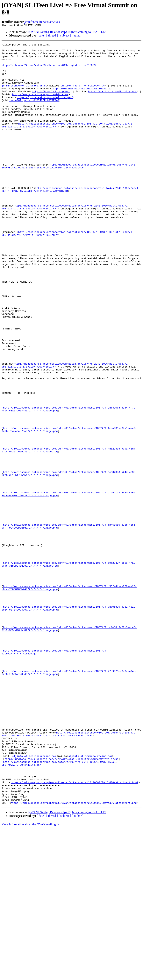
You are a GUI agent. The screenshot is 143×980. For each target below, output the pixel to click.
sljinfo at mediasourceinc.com (34, 899)
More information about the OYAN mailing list (31, 977)
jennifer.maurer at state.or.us (42, 22)
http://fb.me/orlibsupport (51, 101)
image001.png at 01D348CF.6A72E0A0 (34, 112)
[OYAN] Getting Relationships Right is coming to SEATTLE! (67, 32)
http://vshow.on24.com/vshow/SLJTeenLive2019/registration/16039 (49, 70)
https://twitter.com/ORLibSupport (112, 101)
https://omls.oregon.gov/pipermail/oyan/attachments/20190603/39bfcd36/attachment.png (74, 955)
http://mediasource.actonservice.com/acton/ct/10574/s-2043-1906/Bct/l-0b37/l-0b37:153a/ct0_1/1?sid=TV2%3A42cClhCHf (69, 191)
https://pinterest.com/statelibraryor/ (45, 108)
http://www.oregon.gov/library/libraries (81, 98)
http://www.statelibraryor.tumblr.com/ (40, 105)
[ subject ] (65, 35)
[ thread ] (52, 35)
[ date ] (41, 35)
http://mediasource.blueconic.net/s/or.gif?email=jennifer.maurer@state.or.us (62, 902)
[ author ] (78, 35)
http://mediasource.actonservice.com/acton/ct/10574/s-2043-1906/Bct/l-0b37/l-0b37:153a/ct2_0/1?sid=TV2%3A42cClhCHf (69, 872)
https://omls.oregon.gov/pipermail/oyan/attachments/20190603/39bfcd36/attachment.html (74, 930)
